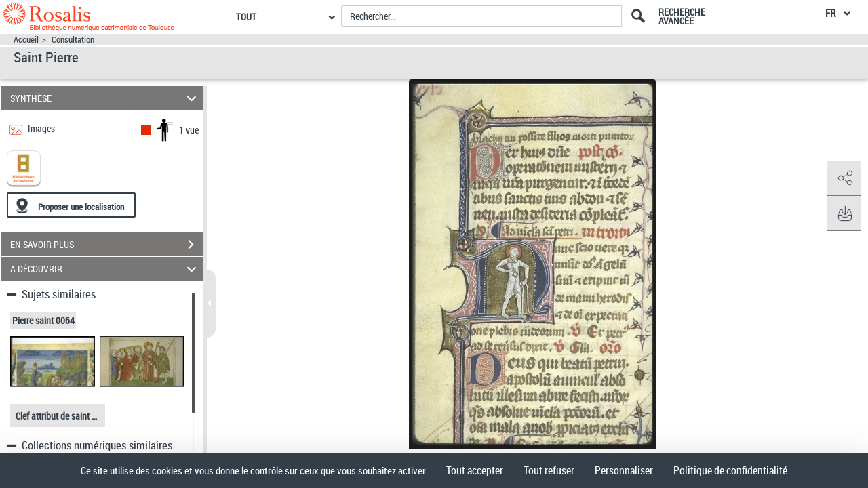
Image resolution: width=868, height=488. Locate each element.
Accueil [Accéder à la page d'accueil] (26, 40)
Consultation (73, 40)
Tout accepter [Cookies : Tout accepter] (475, 470)
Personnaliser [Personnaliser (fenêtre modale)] (624, 470)
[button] (844, 178)
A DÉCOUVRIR (105, 269)
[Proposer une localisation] (71, 205)
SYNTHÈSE (105, 98)
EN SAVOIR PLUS (106, 245)
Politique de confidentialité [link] (730, 470)
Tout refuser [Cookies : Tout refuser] (549, 470)
